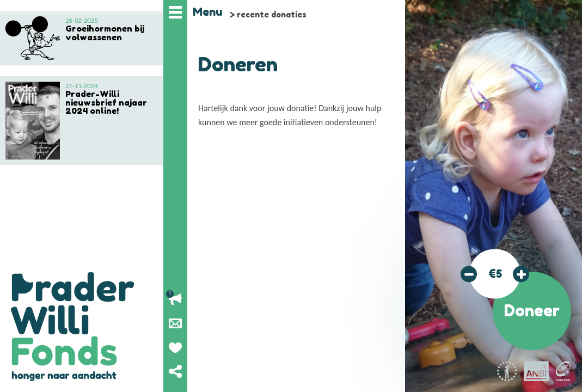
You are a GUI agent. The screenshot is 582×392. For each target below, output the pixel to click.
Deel (175, 371)
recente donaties (272, 14)
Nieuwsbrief (175, 323)
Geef (175, 347)
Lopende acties (175, 299)
